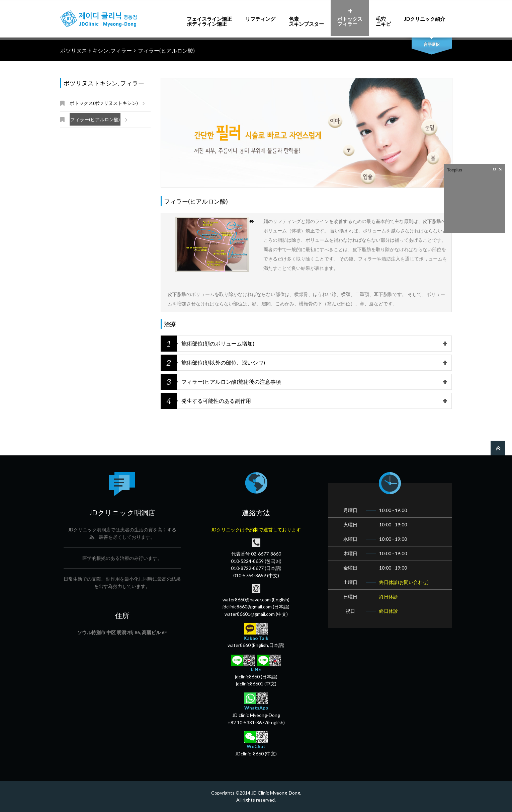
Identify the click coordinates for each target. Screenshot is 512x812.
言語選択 (432, 44)
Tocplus (455, 170)
